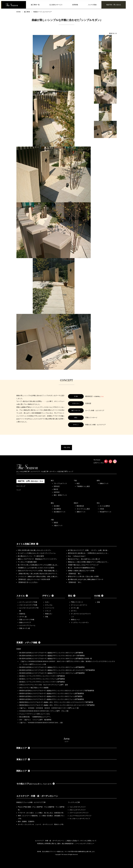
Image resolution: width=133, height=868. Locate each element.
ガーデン (74, 611)
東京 (52, 481)
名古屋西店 (57, 509)
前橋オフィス (104, 483)
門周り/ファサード (77, 602)
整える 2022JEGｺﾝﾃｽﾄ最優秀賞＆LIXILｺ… (82, 568)
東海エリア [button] (23, 759)
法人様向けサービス (56, 5)
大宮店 (102, 509)
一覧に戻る (66, 447)
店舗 (98, 602)
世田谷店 (57, 486)
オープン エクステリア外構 (28, 602)
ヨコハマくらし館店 (83, 509)
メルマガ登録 (92, 5)
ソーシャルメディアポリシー (85, 844)
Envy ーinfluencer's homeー (77, 556)
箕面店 (56, 523)
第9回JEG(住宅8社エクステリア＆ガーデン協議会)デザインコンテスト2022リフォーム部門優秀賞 (51, 696)
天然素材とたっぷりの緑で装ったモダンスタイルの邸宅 (36, 568)
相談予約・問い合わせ (114, 5)
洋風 (47, 617)
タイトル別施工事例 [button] (27, 544)
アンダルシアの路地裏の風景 (27, 562)
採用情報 (75, 5)
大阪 (52, 520)
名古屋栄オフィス (60, 512)
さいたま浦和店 (105, 506)
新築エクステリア (25, 623)
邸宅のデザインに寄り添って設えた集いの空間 (83, 577)
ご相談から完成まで (72, 841)
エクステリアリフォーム (27, 625)
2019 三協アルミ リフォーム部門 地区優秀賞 (35, 720)
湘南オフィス (81, 512)
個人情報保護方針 (68, 844)
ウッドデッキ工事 (74, 802)
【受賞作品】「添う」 (75, 582)
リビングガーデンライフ (78, 807)
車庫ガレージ (75, 620)
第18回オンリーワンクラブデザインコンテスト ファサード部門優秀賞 (42, 682)
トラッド (48, 611)
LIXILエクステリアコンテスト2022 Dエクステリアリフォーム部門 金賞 (44, 685)
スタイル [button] (22, 596)
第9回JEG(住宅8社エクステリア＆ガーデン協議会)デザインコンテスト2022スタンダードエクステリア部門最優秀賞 (57, 691)
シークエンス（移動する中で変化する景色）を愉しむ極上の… (38, 577)
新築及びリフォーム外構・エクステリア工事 (31, 802)
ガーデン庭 (23, 617)
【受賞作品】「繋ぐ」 (75, 574)
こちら (102, 396)
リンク (19, 490)
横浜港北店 (80, 506)
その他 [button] (99, 596)
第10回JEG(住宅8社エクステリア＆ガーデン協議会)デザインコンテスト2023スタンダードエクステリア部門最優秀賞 (57, 670)
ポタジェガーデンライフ (78, 810)
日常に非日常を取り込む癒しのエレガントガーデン (34, 550)
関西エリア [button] (23, 771)
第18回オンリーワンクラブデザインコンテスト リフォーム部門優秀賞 (42, 679)
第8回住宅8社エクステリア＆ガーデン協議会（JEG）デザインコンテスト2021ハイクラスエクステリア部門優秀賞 (56, 702)
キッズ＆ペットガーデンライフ (80, 819)
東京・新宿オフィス (60, 495)
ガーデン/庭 (75, 608)
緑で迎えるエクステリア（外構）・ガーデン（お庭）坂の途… (88, 550)
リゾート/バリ (50, 608)
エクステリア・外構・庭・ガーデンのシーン (37, 796)
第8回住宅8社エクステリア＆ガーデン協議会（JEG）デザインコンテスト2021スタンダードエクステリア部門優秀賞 (57, 705)
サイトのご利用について (88, 841)
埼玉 (98, 503)
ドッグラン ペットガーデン (80, 623)
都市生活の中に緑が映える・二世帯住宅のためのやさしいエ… (88, 553)
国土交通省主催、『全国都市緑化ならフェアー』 (35, 717)
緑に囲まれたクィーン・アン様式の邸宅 (31, 556)
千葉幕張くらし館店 (83, 486)
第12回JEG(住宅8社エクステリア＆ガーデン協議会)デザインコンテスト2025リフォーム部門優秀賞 (51, 653)
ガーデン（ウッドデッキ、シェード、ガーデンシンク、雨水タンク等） (41, 824)
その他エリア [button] (36, 784)
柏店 (78, 483)
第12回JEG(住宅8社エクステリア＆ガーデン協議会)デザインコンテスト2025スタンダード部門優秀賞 (52, 656)
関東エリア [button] (23, 748)
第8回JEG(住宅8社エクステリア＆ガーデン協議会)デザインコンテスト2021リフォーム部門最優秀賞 (52, 699)
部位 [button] (72, 596)
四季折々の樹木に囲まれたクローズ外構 (81, 571)
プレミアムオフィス (60, 483)
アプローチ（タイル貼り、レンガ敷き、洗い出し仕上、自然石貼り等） (41, 813)
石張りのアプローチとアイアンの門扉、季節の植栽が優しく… (38, 571)
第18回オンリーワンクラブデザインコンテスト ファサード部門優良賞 (42, 676)
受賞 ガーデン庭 (25, 628)
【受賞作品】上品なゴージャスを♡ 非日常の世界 (35, 579)
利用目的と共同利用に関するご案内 (49, 844)
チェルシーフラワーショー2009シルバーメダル (35, 714)
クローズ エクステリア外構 (28, 605)
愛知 (52, 503)
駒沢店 (56, 489)
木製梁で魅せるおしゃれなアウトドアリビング (83, 565)
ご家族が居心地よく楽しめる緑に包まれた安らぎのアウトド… (38, 574)
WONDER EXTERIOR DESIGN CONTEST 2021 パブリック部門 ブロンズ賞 (44, 711)
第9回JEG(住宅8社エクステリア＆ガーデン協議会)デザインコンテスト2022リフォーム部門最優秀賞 (52, 694)
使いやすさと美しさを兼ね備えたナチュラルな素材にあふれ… (38, 565)
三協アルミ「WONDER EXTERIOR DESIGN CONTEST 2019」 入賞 (41, 723)
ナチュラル (49, 605)
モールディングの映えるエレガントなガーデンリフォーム (37, 553)
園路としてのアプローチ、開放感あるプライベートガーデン (37, 559)
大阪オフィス (58, 526)
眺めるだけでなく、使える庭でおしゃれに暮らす (84, 559)
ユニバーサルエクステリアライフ (80, 816)
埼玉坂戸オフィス (105, 512)
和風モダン (49, 614)
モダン (47, 602)
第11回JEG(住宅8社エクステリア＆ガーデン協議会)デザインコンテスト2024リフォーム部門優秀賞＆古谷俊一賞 (56, 659)
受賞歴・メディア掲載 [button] (28, 643)
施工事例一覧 (35, 5)
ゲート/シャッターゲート (79, 605)
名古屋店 (57, 506)
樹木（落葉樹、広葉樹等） (27, 822)
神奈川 (76, 503)
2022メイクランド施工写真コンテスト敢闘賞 (34, 688)
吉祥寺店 (57, 492)
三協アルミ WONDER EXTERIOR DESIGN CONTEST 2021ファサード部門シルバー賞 (49, 708)
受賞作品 (22, 614)
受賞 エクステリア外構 (27, 620)
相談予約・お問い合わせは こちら (30, 481)
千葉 (75, 481)
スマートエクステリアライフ (79, 813)
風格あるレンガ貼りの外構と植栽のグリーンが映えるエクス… (88, 562)
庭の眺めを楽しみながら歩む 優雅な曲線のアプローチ (86, 579)
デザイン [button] (48, 596)
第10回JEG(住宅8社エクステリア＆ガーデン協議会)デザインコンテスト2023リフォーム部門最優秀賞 (52, 667)
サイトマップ (21, 486)
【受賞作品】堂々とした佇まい (28, 582)
